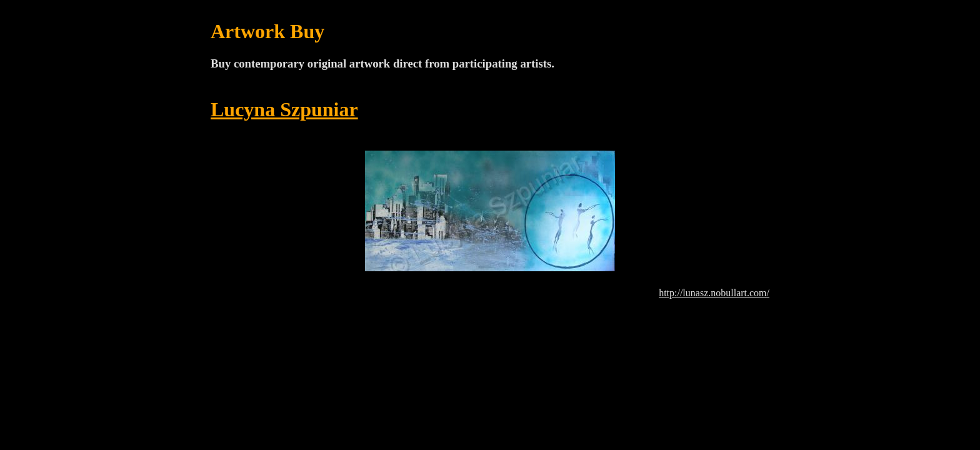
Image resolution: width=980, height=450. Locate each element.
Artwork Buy (267, 31)
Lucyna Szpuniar (284, 109)
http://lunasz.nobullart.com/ (714, 293)
